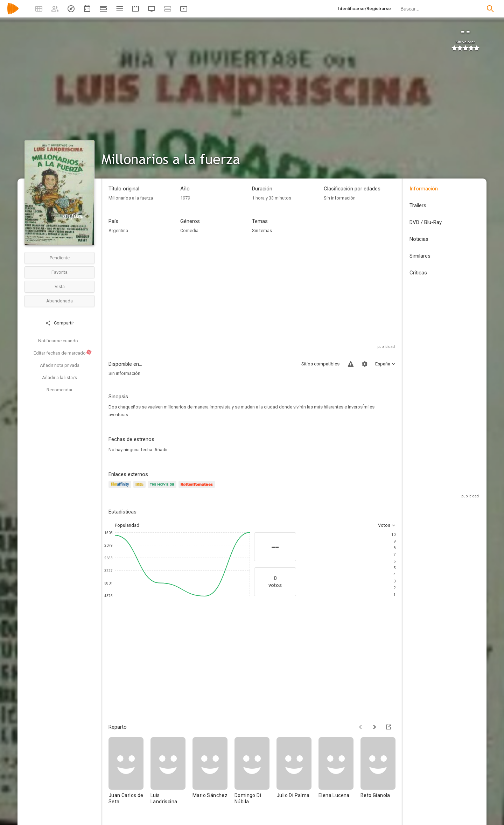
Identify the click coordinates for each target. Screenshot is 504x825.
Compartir (59, 323)
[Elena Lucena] (339, 774)
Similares (420, 256)
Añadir (161, 450)
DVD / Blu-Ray (426, 222)
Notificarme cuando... (60, 341)
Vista (60, 286)
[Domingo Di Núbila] (255, 774)
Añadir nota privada (60, 365)
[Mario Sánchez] (213, 774)
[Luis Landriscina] (171, 774)
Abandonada (59, 301)
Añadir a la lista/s (59, 377)
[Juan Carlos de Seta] (129, 774)
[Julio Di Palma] (297, 774)
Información (424, 189)
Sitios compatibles (320, 364)
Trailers (418, 205)
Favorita (59, 272)
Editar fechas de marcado (63, 352)
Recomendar (59, 390)
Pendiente (60, 258)
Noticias (419, 239)
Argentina (118, 230)
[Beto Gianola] (381, 774)
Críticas (418, 273)
